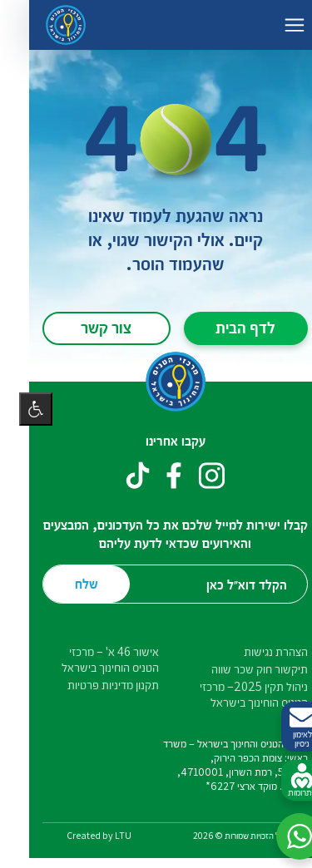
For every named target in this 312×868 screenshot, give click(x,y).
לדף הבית (226, 327)
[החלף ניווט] (275, 25)
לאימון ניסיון (283, 727)
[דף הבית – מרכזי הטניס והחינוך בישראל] (47, 25)
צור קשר (87, 327)
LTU (104, 835)
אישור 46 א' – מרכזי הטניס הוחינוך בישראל (91, 659)
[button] (280, 836)
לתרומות (283, 781)
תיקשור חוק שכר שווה (240, 669)
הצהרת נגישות (257, 651)
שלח (67, 583)
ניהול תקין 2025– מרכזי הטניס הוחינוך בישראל (235, 694)
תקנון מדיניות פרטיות (94, 685)
